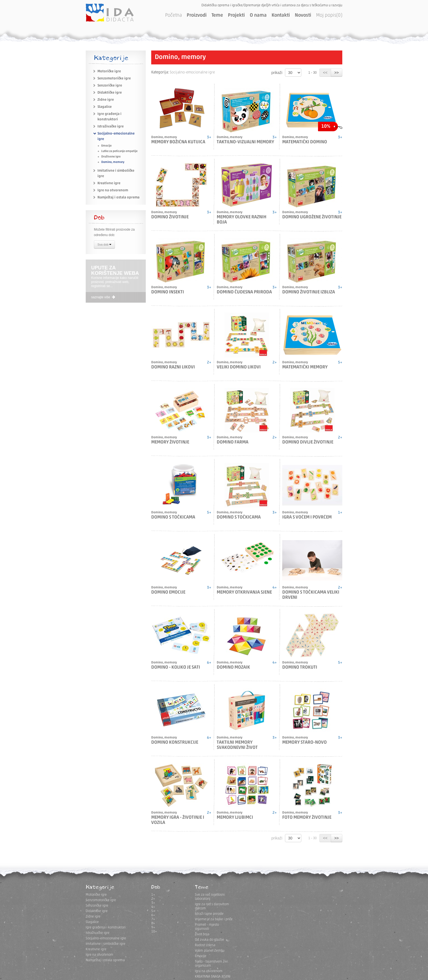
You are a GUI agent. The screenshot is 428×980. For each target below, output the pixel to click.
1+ (153, 895)
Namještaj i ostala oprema (118, 197)
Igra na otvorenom (209, 971)
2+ (153, 899)
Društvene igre (111, 157)
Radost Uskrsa (205, 945)
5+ (153, 911)
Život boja (202, 934)
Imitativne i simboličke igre (105, 944)
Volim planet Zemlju (210, 951)
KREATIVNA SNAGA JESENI (213, 977)
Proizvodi (197, 15)
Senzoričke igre (110, 86)
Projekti (236, 15)
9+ (153, 927)
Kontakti (281, 15)
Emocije (106, 146)
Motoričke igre (109, 71)
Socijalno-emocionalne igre (106, 938)
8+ (153, 923)
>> (337, 73)
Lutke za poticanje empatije (119, 151)
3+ (153, 903)
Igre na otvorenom (113, 190)
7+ (153, 919)
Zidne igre (106, 100)
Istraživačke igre (111, 126)
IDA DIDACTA (110, 13)
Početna (173, 15)
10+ (154, 932)
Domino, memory (113, 162)
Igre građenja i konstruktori (106, 927)
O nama (258, 15)
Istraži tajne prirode (209, 914)
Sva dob (104, 245)
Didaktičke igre (110, 93)
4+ (153, 907)
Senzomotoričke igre (114, 78)
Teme (217, 15)
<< (325, 73)
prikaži (277, 73)
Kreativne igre (109, 183)
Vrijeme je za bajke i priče (214, 919)
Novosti (303, 15)
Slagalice (105, 107)
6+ (153, 915)
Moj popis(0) (329, 15)
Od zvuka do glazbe (209, 940)
